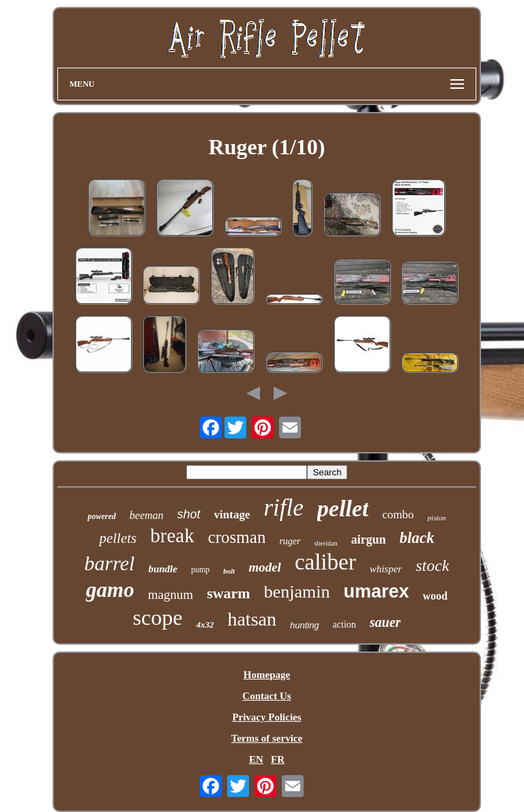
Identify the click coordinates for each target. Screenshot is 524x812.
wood (435, 596)
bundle (163, 569)
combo (398, 515)
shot (189, 514)
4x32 (205, 625)
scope (158, 617)
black (417, 538)
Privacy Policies (266, 717)
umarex (376, 591)
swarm (229, 593)
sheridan (326, 543)
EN (256, 759)
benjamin (297, 592)
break (172, 535)
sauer (385, 622)
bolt (229, 571)
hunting (305, 625)
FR (278, 759)
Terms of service (267, 738)
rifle (283, 508)
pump (200, 570)
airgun (368, 540)
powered (101, 516)
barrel (110, 563)
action (345, 625)
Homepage (267, 675)
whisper (386, 569)
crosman (237, 537)
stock (432, 565)
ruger (290, 541)
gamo (110, 590)
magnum (171, 594)
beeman (147, 515)
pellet (343, 508)
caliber (325, 562)
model (265, 567)
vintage (232, 515)
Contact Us (266, 696)
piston (437, 518)
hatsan (252, 619)
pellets (118, 538)
